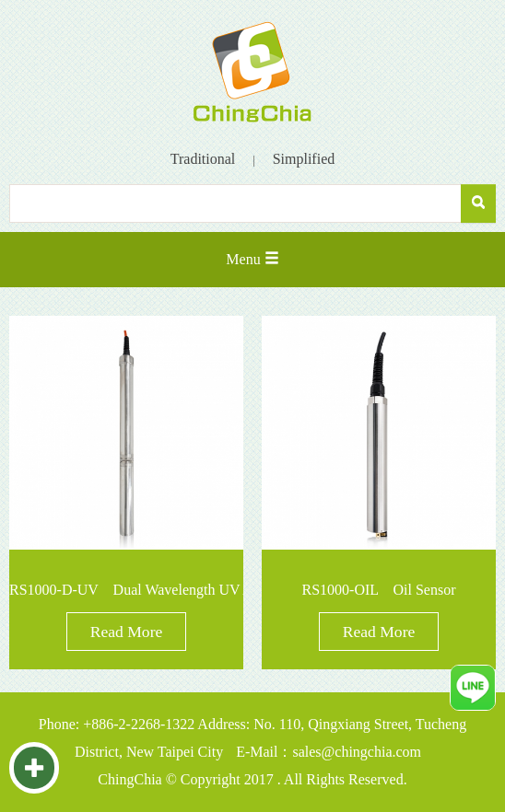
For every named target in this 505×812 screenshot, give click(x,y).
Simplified (304, 159)
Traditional (203, 159)
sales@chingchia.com (357, 752)
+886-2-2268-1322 (139, 724)
